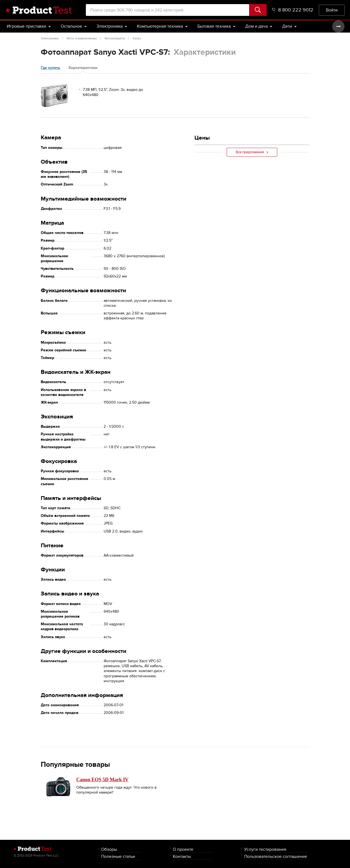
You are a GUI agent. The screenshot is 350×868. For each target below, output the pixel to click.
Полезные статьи (118, 856)
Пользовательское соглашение (276, 856)
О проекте (183, 849)
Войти (332, 10)
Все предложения (252, 152)
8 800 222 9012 (293, 10)
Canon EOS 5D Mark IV (102, 780)
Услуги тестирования (265, 849)
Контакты (182, 856)
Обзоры (109, 849)
